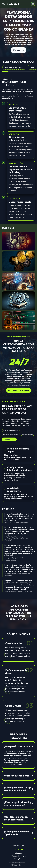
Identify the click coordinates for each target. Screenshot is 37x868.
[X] (15, 849)
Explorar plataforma (19, 390)
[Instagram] (18, 849)
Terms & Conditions (19, 856)
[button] (33, 4)
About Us (19, 853)
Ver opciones (9, 439)
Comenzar (18, 50)
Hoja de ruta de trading (14, 67)
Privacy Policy (19, 859)
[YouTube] (22, 849)
